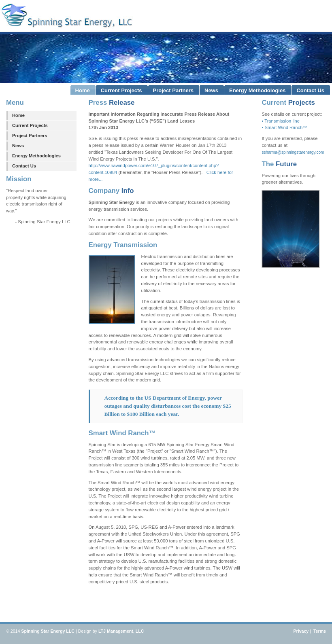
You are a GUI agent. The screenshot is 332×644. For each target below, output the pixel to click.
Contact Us (24, 166)
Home (18, 115)
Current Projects (30, 125)
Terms (319, 631)
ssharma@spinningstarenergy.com (293, 152)
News (18, 146)
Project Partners (30, 136)
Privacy (301, 631)
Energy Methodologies (36, 156)
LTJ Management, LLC (121, 631)
